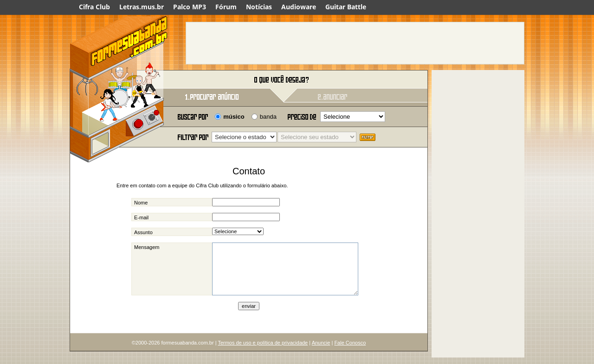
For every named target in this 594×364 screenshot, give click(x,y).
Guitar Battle (346, 7)
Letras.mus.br (142, 7)
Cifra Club (94, 7)
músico (234, 117)
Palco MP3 (190, 7)
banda (268, 117)
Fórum (226, 7)
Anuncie (321, 355)
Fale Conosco (350, 355)
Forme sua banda (118, 80)
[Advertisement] (355, 43)
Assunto (143, 232)
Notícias (259, 7)
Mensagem (147, 247)
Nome (141, 203)
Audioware (299, 7)
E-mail (141, 217)
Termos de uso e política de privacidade (263, 355)
